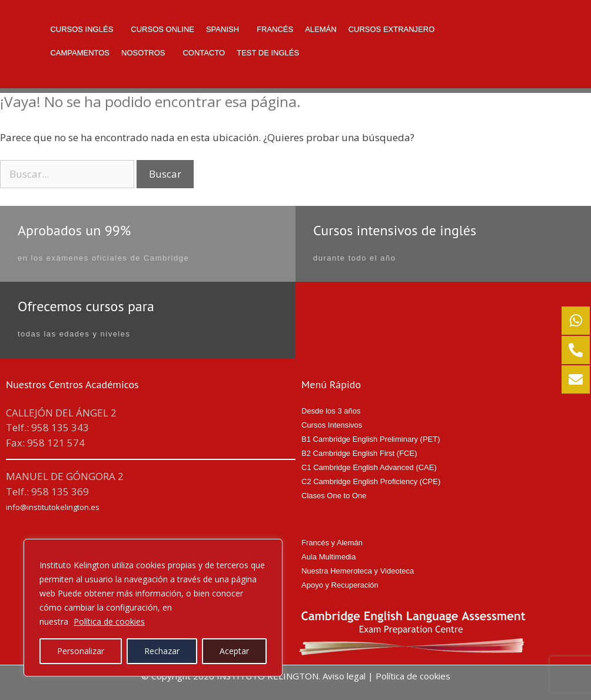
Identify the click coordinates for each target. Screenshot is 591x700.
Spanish (223, 29)
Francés (275, 29)
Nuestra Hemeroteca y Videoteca (358, 571)
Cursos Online (162, 29)
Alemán (321, 29)
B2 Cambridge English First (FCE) (359, 453)
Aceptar (234, 651)
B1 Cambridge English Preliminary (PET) (371, 439)
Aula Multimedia (329, 557)
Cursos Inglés (82, 29)
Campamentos (80, 53)
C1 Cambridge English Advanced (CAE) (369, 467)
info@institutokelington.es (53, 507)
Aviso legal (344, 676)
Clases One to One (334, 496)
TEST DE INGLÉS (268, 53)
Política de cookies (109, 621)
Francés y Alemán (332, 543)
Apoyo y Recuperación (340, 585)
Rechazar (162, 651)
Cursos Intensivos (332, 425)
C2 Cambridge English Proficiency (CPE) (371, 481)
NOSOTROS (143, 53)
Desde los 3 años (331, 411)
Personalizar (81, 651)
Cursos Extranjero (392, 29)
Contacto (204, 53)
